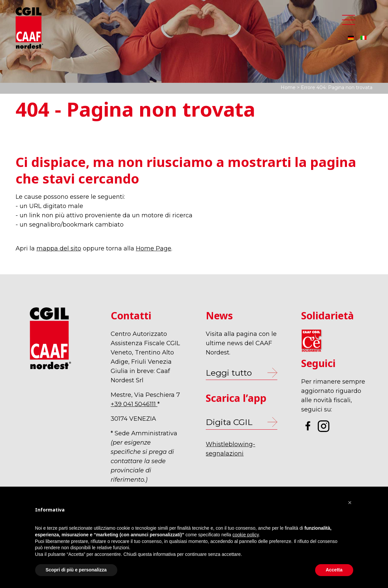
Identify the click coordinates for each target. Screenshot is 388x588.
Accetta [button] (334, 570)
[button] (350, 503)
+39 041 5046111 (134, 404)
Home (288, 87)
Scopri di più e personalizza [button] (76, 570)
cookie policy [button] (245, 535)
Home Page (154, 248)
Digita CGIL (229, 422)
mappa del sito (59, 248)
